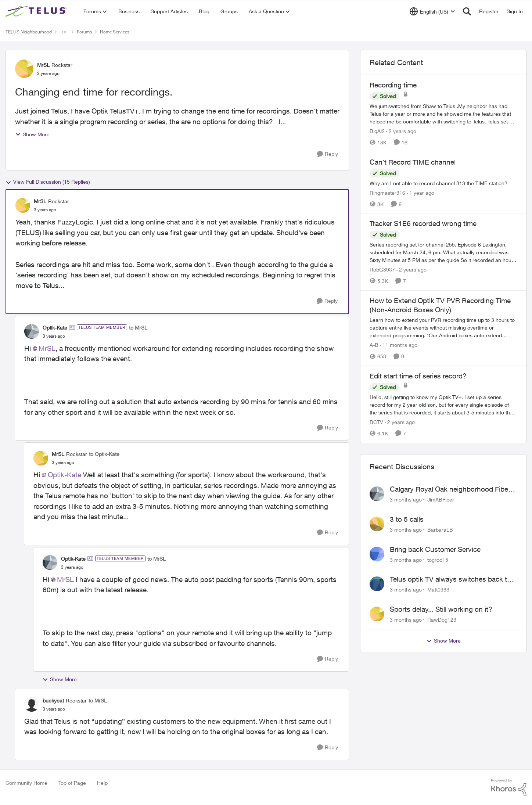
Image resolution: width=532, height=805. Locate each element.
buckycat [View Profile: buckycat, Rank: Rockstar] (53, 700)
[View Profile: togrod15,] (377, 554)
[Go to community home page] (37, 11)
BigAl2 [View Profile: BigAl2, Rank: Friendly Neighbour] (377, 131)
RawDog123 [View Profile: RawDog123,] (442, 620)
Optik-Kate (64, 475)
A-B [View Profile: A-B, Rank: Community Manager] (374, 345)
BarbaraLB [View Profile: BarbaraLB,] (440, 530)
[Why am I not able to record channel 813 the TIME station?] (443, 183)
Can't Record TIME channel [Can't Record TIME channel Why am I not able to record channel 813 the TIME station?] (413, 162)
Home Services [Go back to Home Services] (115, 32)
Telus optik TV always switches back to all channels (450, 579)
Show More (32, 134)
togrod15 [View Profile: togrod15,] (438, 559)
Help (102, 783)
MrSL (47, 348)
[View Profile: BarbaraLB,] (377, 524)
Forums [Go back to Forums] (84, 32)
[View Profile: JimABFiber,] (377, 494)
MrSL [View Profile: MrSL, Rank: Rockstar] (43, 65)
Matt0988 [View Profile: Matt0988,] (438, 590)
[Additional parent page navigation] (64, 32)
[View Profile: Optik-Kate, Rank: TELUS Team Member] (32, 331)
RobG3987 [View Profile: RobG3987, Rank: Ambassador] (382, 269)
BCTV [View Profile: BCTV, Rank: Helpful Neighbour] (376, 422)
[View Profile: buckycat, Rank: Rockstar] (32, 704)
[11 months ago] (399, 345)
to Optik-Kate (104, 454)
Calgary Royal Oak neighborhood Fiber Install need (450, 489)
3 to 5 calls (407, 519)
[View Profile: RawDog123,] (377, 614)
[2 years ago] (401, 131)
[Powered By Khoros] (509, 787)
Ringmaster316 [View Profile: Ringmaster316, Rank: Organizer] (387, 192)
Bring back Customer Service (435, 549)
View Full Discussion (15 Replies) (48, 182)
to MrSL (138, 328)
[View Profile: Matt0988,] (377, 584)
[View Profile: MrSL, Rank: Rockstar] (24, 69)
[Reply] (328, 154)
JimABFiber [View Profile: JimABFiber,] (441, 499)
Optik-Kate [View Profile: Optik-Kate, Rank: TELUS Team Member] (55, 328)
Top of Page (72, 783)
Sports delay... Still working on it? (441, 609)
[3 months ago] (406, 499)
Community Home (26, 783)
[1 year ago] (420, 192)
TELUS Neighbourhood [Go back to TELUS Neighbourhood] (29, 32)
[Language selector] (432, 11)
